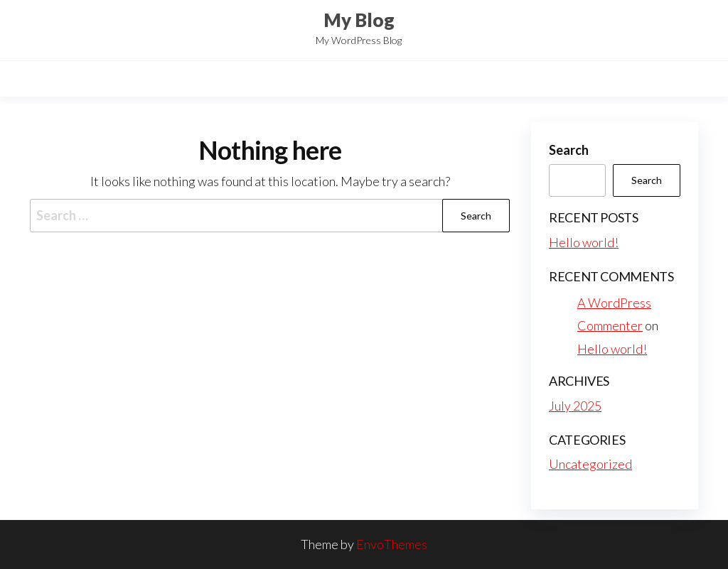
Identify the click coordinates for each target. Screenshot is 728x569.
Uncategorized (590, 464)
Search (569, 150)
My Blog (359, 20)
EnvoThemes (392, 544)
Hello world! (584, 242)
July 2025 (575, 406)
